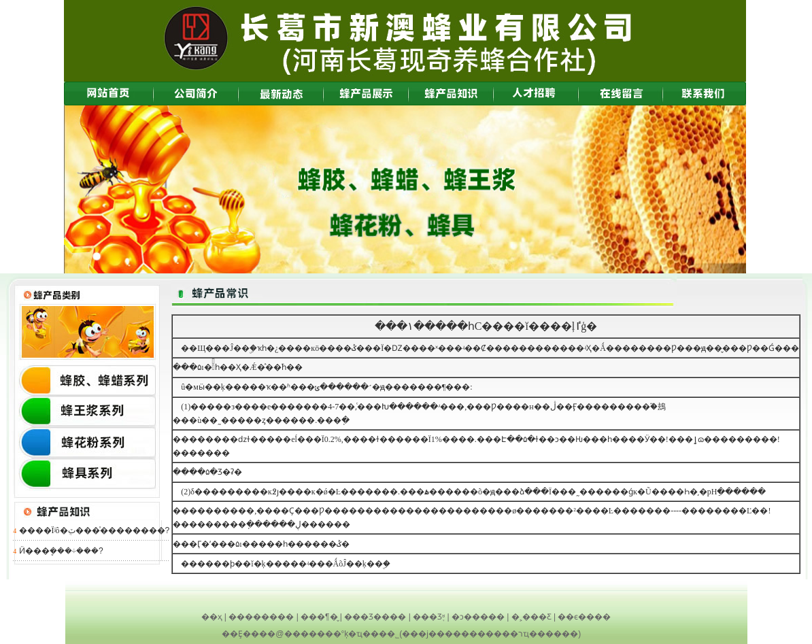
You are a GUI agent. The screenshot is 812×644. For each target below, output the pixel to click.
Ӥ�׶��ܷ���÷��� (59, 551)
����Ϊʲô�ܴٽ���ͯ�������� (92, 530)
